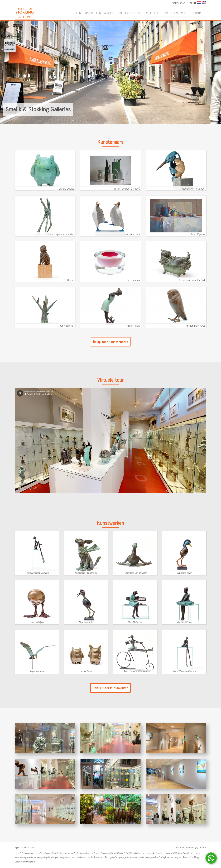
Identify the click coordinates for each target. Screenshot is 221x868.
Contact (199, 13)
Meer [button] (184, 13)
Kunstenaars (84, 13)
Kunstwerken (105, 13)
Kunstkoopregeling (129, 13)
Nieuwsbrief (178, 3)
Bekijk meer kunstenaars (111, 342)
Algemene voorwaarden (25, 847)
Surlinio (203, 847)
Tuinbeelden (170, 13)
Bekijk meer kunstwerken (110, 688)
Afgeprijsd (152, 13)
